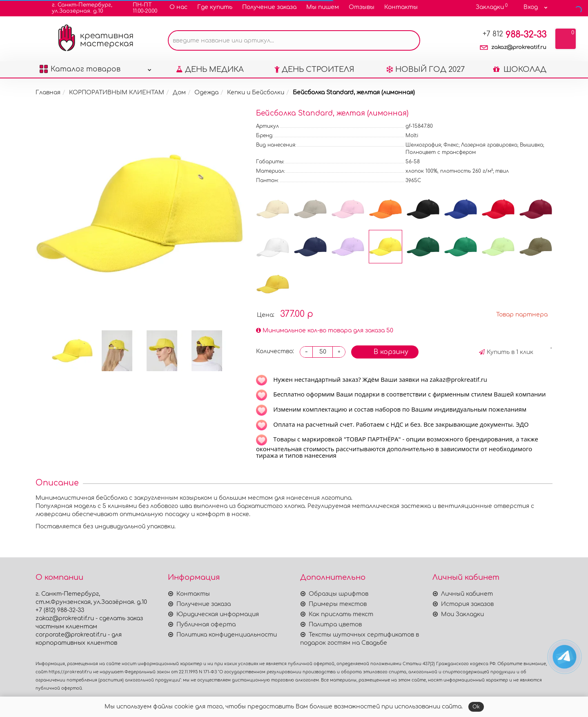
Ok (476, 707)
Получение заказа (269, 7)
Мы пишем (323, 7)
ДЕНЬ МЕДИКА (210, 69)
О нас (178, 7)
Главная (48, 92)
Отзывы (362, 7)
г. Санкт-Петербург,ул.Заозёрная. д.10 (77, 8)
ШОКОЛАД (520, 69)
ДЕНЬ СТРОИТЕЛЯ (314, 69)
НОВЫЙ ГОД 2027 (425, 69)
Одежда (206, 92)
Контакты (401, 7)
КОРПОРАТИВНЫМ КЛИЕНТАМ (117, 92)
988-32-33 (514, 35)
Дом (179, 92)
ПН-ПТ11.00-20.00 (140, 8)
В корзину (385, 351)
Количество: (275, 351)
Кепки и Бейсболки (256, 92)
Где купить (215, 7)
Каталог (96, 67)
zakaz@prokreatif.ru (519, 47)
